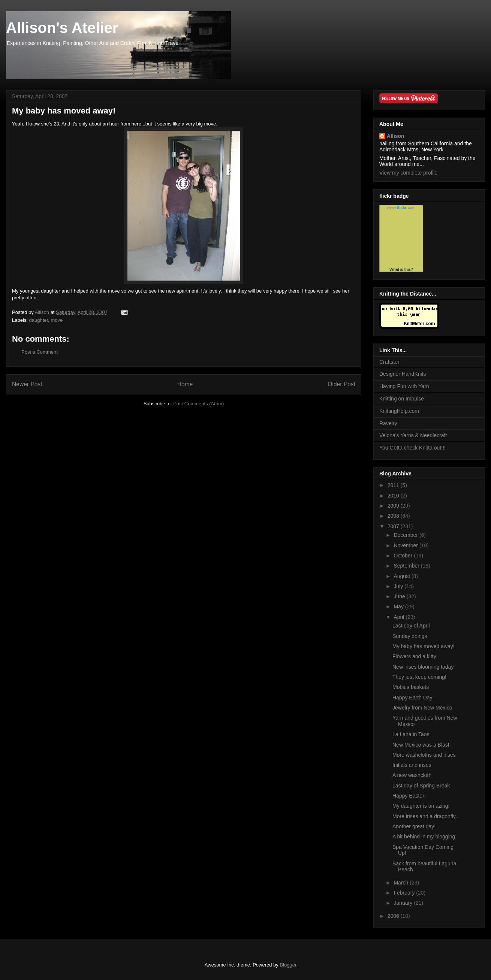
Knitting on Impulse (402, 399)
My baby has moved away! (424, 646)
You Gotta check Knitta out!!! (412, 448)
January (404, 903)
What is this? (401, 269)
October (404, 556)
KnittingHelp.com (399, 411)
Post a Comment (40, 352)
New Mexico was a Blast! (422, 745)
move (57, 320)
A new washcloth (412, 775)
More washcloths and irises (424, 755)
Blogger (288, 965)
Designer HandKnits (403, 374)
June (400, 596)
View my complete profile (408, 173)
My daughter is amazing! (421, 806)
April (400, 617)
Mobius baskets (411, 687)
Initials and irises (412, 765)
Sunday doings (410, 636)
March (402, 883)
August (402, 576)
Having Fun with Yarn (404, 386)
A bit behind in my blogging (424, 837)
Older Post (341, 384)
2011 (394, 485)
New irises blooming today (423, 667)
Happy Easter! (409, 796)
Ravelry (388, 423)
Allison (396, 136)
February (405, 893)
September (407, 566)
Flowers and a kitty (414, 656)
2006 (394, 916)
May (399, 607)
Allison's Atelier (62, 28)
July (399, 586)
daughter (39, 320)
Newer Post (27, 384)
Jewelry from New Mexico (422, 708)
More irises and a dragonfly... (426, 816)
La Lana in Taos (411, 734)
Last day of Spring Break (421, 786)
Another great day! (414, 826)
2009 (394, 506)
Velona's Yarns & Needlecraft (413, 435)
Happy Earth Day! (413, 698)
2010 (394, 496)
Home (185, 384)
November (406, 545)
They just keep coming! (419, 677)
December (406, 535)
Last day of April (411, 626)
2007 (394, 526)
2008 (394, 516)
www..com (401, 208)
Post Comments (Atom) (198, 404)
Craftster (389, 362)
